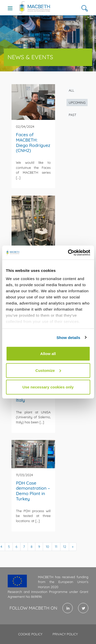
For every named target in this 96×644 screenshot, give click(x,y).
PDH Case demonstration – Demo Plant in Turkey (33, 491)
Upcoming (77, 103)
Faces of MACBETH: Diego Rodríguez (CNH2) (33, 142)
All (71, 90)
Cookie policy (30, 634)
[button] (85, 8)
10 (47, 547)
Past (72, 115)
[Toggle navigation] (10, 8)
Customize (48, 370)
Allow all (48, 354)
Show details (68, 337)
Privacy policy (65, 634)
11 (56, 547)
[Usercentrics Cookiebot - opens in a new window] (68, 252)
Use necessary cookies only (48, 387)
